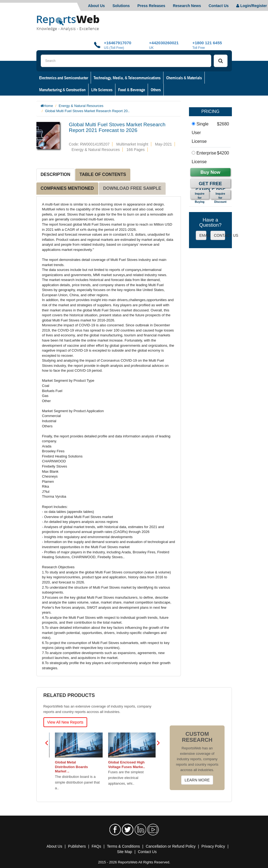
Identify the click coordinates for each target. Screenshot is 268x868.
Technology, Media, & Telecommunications (127, 78)
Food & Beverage (132, 90)
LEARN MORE (197, 780)
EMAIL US (203, 235)
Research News (187, 6)
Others (156, 90)
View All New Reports (65, 722)
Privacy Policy (213, 846)
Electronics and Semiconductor (64, 78)
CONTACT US (220, 235)
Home (48, 106)
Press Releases (151, 6)
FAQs (96, 846)
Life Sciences (102, 90)
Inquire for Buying (200, 195)
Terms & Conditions (123, 846)
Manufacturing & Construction (62, 90)
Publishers (77, 846)
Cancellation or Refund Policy (171, 846)
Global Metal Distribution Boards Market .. (104, 767)
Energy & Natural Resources (81, 106)
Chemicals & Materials (184, 78)
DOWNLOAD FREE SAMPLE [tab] (132, 188)
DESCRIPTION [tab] (56, 174)
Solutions (121, 6)
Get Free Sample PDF (210, 184)
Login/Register (252, 6)
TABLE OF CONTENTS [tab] (103, 174)
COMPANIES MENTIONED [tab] (67, 188)
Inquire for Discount (220, 195)
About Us (96, 6)
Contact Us (219, 6)
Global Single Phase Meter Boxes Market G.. (53, 765)
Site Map (124, 852)
